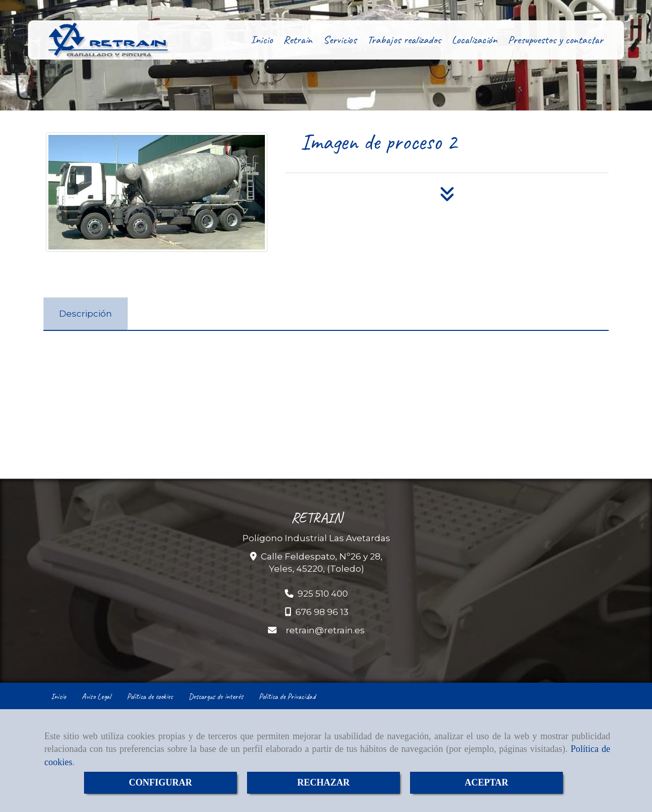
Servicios (340, 40)
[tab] (86, 314)
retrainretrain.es (325, 630)
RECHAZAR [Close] (323, 782)
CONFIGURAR (160, 782)
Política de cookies (150, 696)
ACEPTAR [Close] (486, 782)
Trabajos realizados (404, 40)
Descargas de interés (216, 696)
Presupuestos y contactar (555, 40)
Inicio (262, 40)
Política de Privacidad (287, 696)
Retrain (298, 40)
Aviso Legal (96, 696)
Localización (474, 40)
